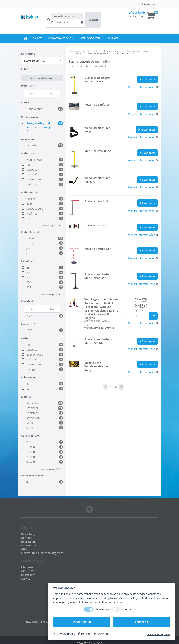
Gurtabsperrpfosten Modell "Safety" (97, 80)
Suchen (93, 20)
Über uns (27, 567)
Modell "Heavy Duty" (98, 151)
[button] (143, 87)
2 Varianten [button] (147, 79)
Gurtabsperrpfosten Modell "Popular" (97, 276)
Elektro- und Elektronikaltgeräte (42, 553)
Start (96, 51)
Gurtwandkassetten (97, 225)
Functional (129, 609)
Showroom (28, 575)
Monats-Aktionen (61, 38)
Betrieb (78, 53)
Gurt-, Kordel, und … (126, 53)
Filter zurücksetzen (42, 78)
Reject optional (81, 622)
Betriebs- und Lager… (137, 51)
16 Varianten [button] (147, 130)
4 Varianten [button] (147, 106)
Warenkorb (137, 13)
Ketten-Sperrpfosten (98, 105)
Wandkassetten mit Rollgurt (97, 130)
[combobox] (42, 60)
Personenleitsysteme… (99, 53)
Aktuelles (27, 571)
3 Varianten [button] (147, 341)
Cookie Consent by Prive (158, 635)
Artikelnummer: (92, 321)
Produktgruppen (113, 51)
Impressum (28, 542)
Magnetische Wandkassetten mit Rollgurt (97, 366)
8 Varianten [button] (147, 180)
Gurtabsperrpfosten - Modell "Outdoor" (98, 341)
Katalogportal (90, 38)
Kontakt (112, 38)
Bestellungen (30, 534)
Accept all (141, 622)
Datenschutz (29, 545)
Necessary (102, 609)
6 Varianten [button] (147, 251)
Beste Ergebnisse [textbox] (35, 61)
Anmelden (149, 4)
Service (26, 579)
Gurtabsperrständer (97, 201)
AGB (24, 549)
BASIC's (38, 38)
